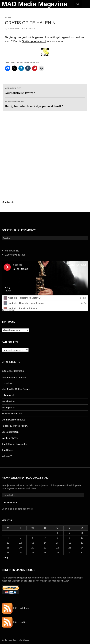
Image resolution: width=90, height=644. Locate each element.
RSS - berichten (15, 608)
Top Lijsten (7, 450)
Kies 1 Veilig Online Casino (16, 389)
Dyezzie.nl (7, 383)
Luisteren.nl (8, 395)
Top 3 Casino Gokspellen (15, 444)
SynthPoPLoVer (10, 438)
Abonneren (11, 502)
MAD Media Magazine (34, 4)
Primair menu (86, 4)
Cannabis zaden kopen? (14, 377)
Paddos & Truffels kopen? (15, 426)
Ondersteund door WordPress (15, 640)
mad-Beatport (9, 401)
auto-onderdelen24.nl (13, 371)
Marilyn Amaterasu (12, 413)
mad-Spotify (8, 407)
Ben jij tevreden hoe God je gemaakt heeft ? (45, 104)
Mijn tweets (8, 202)
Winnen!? (7, 456)
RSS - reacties (14, 622)
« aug (5, 557)
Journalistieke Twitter (45, 90)
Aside (8, 18)
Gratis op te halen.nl (34, 41)
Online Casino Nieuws (13, 420)
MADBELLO (29, 29)
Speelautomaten (10, 432)
